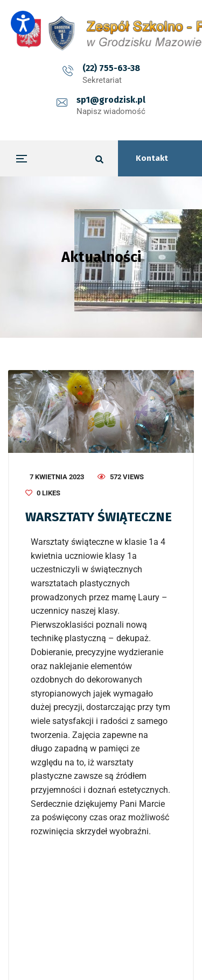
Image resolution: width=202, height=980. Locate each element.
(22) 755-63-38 (111, 68)
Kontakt (152, 158)
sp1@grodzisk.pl (111, 100)
